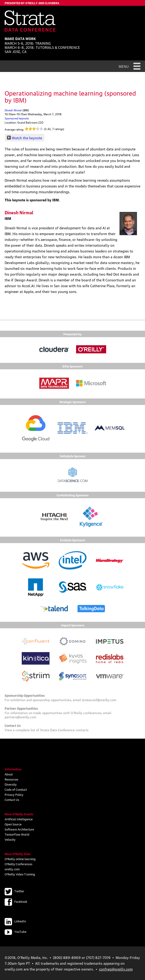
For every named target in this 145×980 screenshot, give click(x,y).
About (9, 774)
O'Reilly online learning (20, 859)
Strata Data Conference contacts (64, 730)
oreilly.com (12, 869)
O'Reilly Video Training (20, 874)
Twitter (14, 891)
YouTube (15, 931)
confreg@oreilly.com (116, 969)
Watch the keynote (27, 138)
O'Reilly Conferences (19, 864)
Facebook (16, 901)
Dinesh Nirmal (13, 110)
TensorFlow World (17, 834)
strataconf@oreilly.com (99, 700)
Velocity (10, 839)
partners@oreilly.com (20, 717)
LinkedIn (15, 921)
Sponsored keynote (17, 118)
